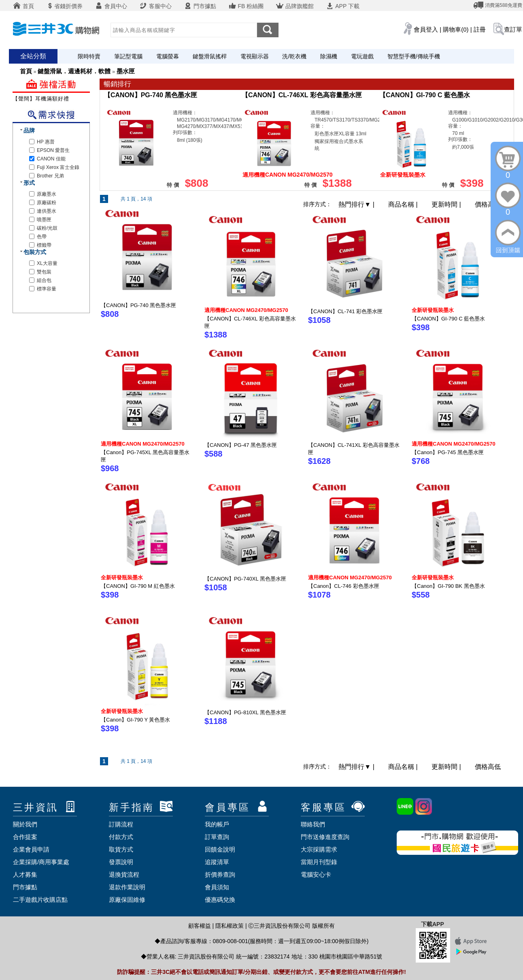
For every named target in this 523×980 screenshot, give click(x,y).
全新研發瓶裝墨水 (433, 310)
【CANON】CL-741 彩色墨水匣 (345, 311)
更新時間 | (447, 204)
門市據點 (200, 6)
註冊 (480, 29)
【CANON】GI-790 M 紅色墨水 (138, 586)
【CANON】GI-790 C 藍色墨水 (425, 95)
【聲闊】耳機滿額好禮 (41, 99)
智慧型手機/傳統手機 (414, 56)
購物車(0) (456, 29)
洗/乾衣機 (294, 56)
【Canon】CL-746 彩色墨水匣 (344, 586)
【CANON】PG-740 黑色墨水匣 (151, 95)
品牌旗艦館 (295, 6)
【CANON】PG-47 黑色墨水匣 (241, 445)
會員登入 (426, 29)
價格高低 (488, 204)
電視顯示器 (255, 56)
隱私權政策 (230, 926)
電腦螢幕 (168, 56)
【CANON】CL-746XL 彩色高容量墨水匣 (302, 95)
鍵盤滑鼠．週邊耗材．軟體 (74, 71)
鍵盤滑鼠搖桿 (210, 56)
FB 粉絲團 (246, 6)
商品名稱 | (404, 204)
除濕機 (329, 56)
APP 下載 (343, 6)
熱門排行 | (357, 204)
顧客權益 (200, 926)
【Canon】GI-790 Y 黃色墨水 (135, 720)
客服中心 (155, 6)
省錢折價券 (64, 6)
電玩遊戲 (362, 56)
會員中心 (111, 6)
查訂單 (513, 29)
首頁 (23, 6)
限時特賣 (89, 56)
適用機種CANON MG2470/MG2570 (246, 310)
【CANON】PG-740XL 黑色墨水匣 (245, 579)
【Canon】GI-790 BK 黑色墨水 (448, 586)
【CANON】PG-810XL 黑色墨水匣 (245, 712)
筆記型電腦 (128, 56)
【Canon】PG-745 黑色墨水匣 (448, 452)
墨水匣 (126, 71)
